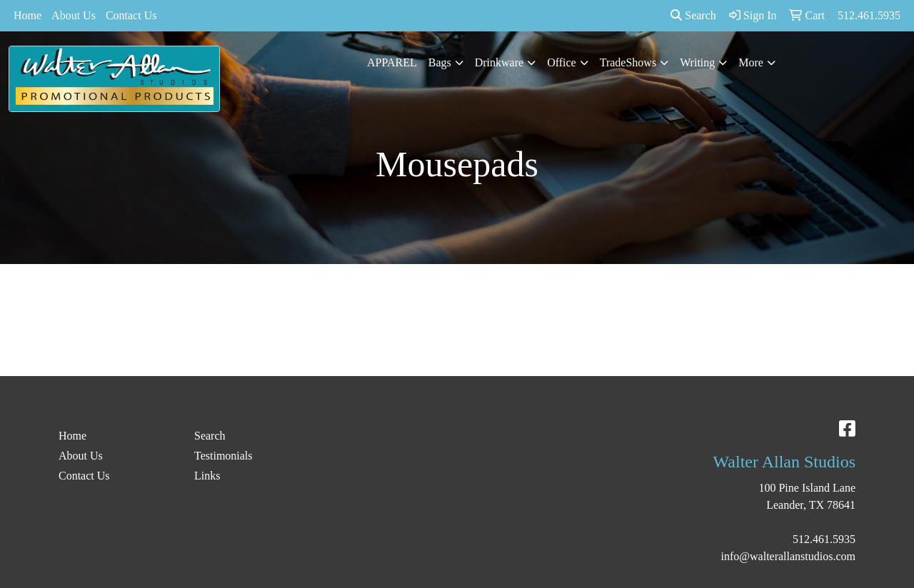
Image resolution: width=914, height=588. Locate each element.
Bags (440, 62)
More (751, 62)
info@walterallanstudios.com (788, 556)
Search (693, 15)
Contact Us (131, 15)
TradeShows (628, 62)
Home (27, 15)
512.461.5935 (824, 539)
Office (562, 62)
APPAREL (392, 62)
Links (207, 476)
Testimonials (224, 456)
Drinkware (499, 62)
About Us (74, 15)
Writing (697, 62)
